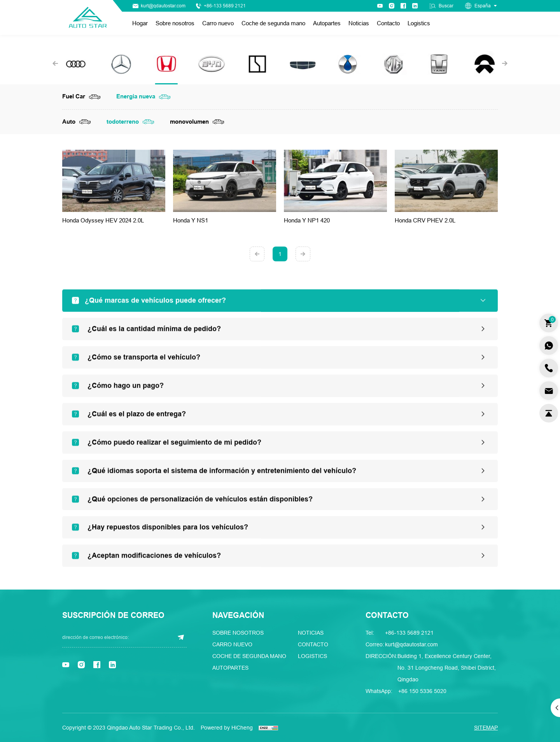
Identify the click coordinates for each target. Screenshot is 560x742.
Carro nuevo (218, 23)
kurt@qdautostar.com (163, 6)
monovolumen (189, 122)
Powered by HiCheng (227, 728)
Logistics (419, 23)
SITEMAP (486, 728)
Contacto (388, 23)
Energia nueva (136, 97)
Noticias (359, 23)
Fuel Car (74, 97)
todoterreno (123, 122)
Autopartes (327, 23)
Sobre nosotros (175, 23)
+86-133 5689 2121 (225, 6)
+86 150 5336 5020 (422, 691)
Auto (69, 122)
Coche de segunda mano (273, 23)
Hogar (140, 23)
